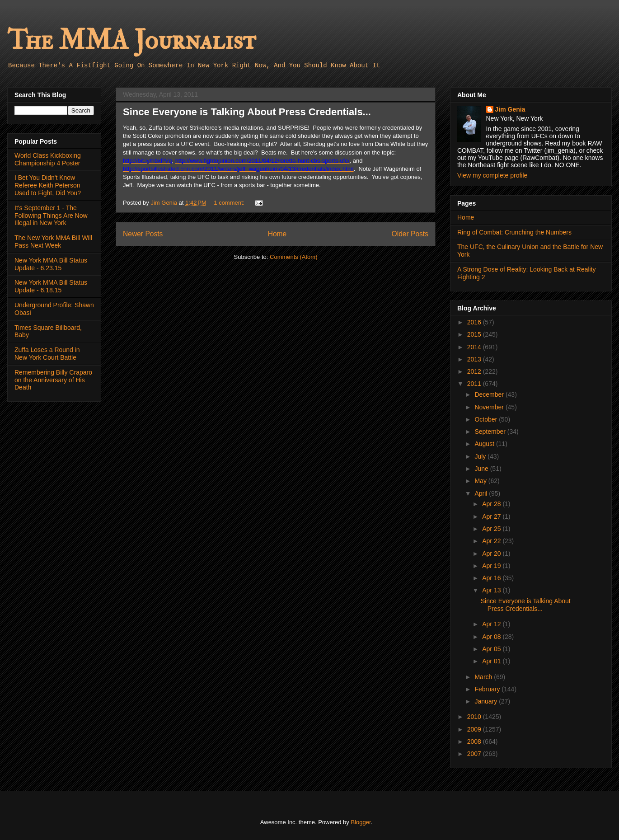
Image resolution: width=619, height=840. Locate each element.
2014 (475, 347)
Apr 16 (492, 578)
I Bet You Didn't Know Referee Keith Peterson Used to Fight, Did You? (48, 185)
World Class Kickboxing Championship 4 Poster (48, 159)
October (487, 419)
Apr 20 (492, 554)
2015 (475, 334)
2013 (475, 359)
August (485, 444)
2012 (475, 371)
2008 (475, 741)
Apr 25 (492, 529)
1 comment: (230, 203)
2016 (475, 322)
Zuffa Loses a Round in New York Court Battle (47, 354)
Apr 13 (492, 590)
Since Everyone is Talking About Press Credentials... (247, 112)
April (482, 493)
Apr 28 (492, 504)
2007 (475, 754)
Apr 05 (492, 649)
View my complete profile (492, 175)
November (490, 407)
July (481, 456)
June (482, 469)
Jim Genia (510, 109)
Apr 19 (492, 566)
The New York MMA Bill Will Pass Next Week (53, 242)
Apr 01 (492, 661)
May (481, 481)
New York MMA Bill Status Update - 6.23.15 (51, 264)
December (490, 394)
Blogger (361, 822)
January (487, 701)
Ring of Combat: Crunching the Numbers (514, 232)
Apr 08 (492, 637)
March (484, 677)
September (491, 432)
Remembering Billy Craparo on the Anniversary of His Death (53, 380)
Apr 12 (492, 624)
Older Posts (410, 234)
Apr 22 (492, 541)
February (488, 689)
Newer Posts (143, 234)
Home (277, 234)
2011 (475, 384)
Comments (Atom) (293, 257)
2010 (475, 717)
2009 (475, 729)
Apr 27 (492, 516)
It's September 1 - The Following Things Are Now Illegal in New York (51, 216)
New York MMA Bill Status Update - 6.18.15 (51, 286)
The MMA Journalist (131, 40)
